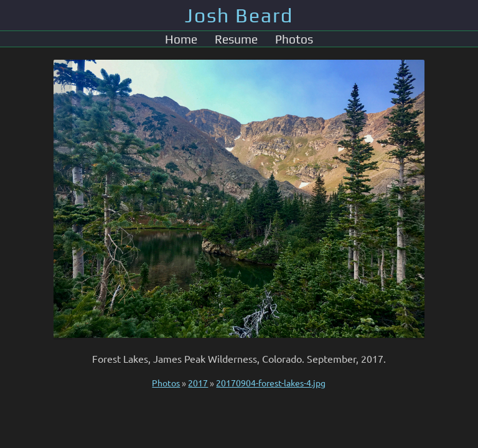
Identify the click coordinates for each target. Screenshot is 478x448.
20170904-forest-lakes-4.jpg (271, 383)
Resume (236, 39)
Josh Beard (239, 15)
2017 (198, 383)
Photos (294, 39)
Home (181, 39)
